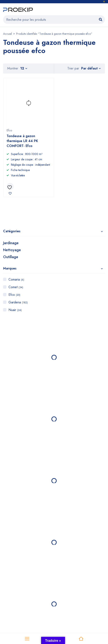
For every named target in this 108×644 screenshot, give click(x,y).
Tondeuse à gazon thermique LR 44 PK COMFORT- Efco (22, 141)
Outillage (11, 257)
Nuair (15, 310)
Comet (16, 287)
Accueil (8, 34)
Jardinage (11, 243)
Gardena (18, 302)
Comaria (16, 279)
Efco (14, 295)
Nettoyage (12, 250)
